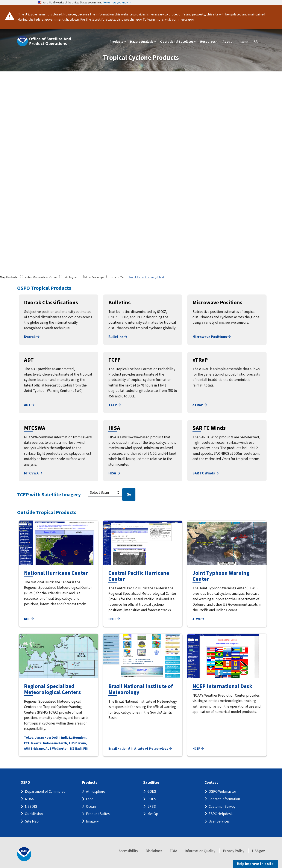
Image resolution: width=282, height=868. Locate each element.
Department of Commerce (45, 791)
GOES (152, 791)
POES (152, 799)
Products (90, 783)
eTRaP (200, 405)
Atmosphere (96, 791)
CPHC (114, 619)
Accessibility (128, 851)
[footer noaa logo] (24, 854)
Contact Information (224, 799)
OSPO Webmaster (222, 791)
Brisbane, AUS (41, 748)
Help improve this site (255, 864)
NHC (29, 619)
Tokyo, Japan (34, 737)
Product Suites (98, 814)
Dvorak (32, 337)
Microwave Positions (212, 337)
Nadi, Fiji (81, 748)
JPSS (152, 806)
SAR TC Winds (206, 473)
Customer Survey (222, 806)
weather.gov (133, 19)
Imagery (92, 821)
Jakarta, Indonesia (44, 743)
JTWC (198, 619)
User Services (219, 821)
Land (90, 799)
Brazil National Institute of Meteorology (140, 748)
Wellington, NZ (63, 748)
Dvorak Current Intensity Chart (146, 277)
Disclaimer (154, 851)
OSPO (25, 783)
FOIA (173, 851)
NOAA (29, 799)
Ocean (91, 806)
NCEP (198, 748)
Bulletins (118, 337)
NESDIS (31, 806)
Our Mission (34, 814)
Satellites (151, 783)
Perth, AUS (67, 743)
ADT (29, 405)
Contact (211, 783)
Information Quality (200, 851)
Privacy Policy (234, 851)
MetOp (153, 814)
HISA (114, 473)
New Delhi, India (56, 737)
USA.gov (258, 851)
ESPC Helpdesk (221, 814)
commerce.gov (183, 19)
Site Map (32, 821)
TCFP (115, 405)
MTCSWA (33, 473)
